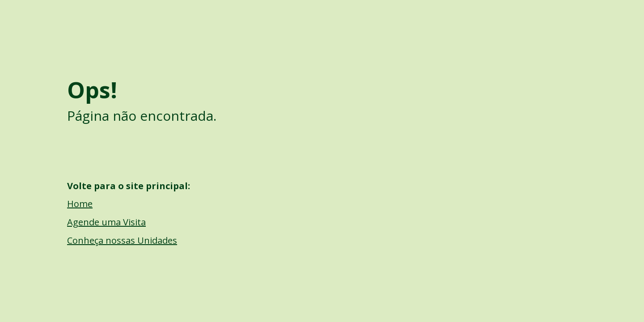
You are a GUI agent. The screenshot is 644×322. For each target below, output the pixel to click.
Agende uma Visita (106, 222)
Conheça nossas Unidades (122, 240)
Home (80, 204)
